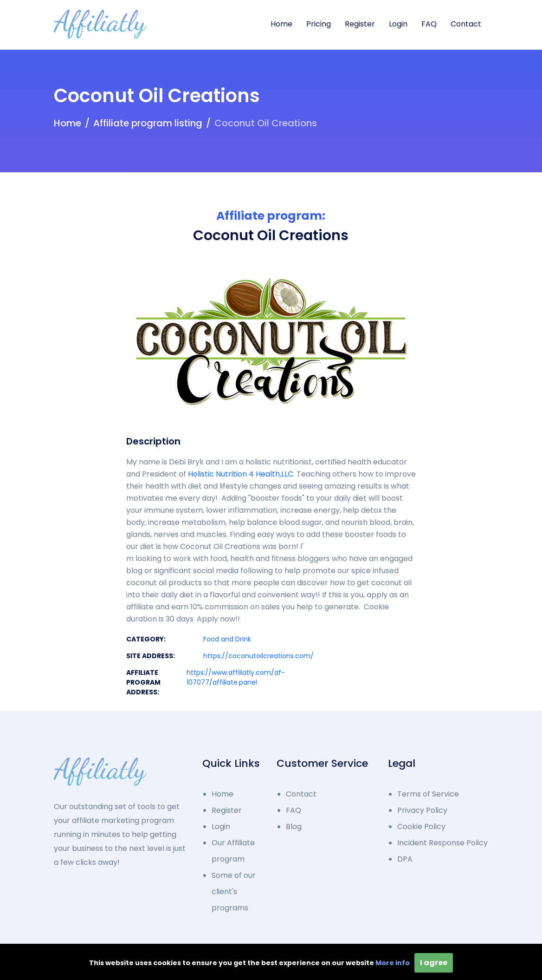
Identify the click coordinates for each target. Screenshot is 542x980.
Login (398, 24)
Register (360, 24)
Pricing (319, 24)
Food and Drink (227, 639)
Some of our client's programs (234, 892)
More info (393, 963)
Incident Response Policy (442, 843)
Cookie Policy (421, 826)
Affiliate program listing (148, 123)
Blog (294, 826)
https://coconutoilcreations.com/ (258, 656)
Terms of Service (428, 794)
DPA (405, 859)
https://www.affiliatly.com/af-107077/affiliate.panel (236, 677)
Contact (466, 24)
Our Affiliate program (233, 851)
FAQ (429, 24)
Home (281, 24)
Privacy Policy (422, 810)
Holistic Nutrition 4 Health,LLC (241, 474)
